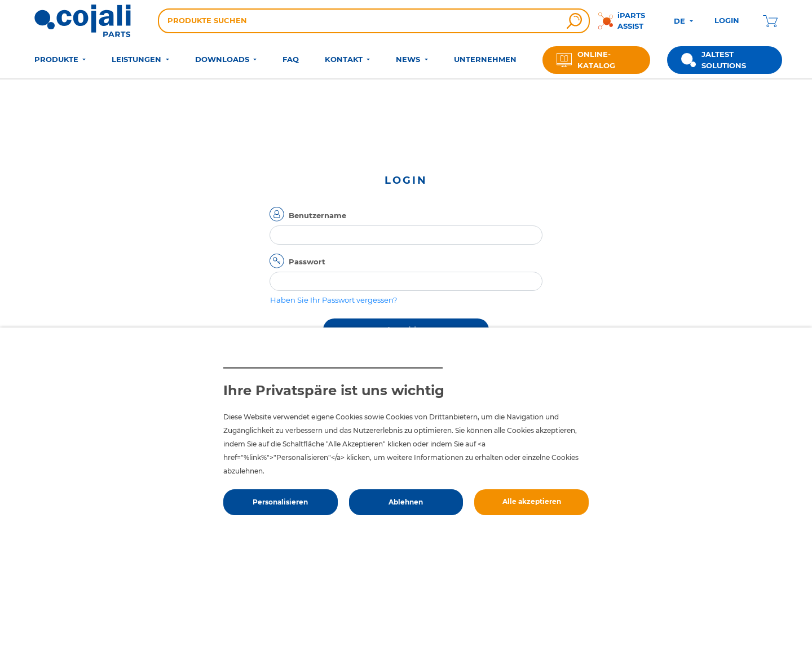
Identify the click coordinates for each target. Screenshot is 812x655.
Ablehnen (406, 502)
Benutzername (317, 215)
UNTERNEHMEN (485, 59)
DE (681, 21)
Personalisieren (280, 502)
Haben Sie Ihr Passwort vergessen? (334, 300)
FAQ (291, 59)
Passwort (307, 262)
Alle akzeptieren (532, 501)
